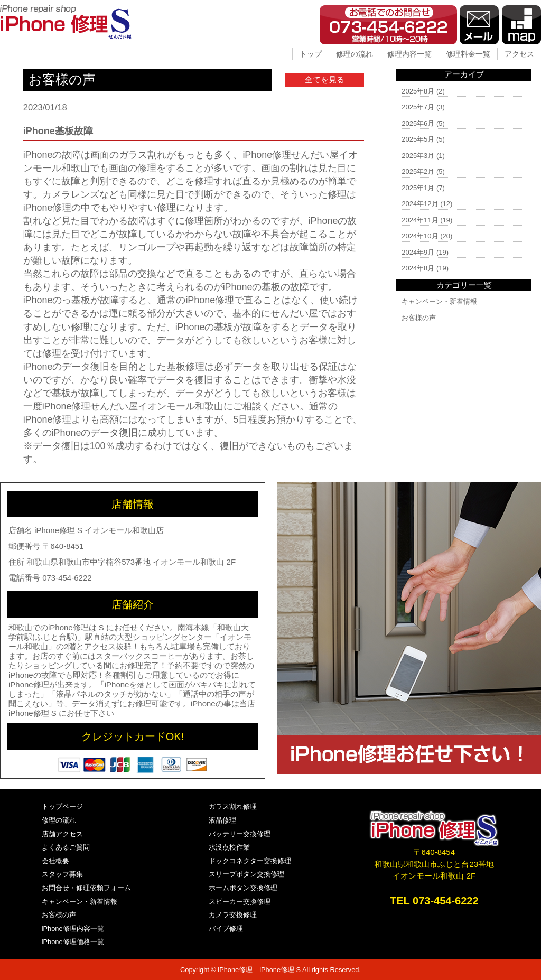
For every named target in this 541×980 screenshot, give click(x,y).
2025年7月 (418, 107)
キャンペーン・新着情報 (439, 301)
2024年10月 (420, 236)
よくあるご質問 (66, 847)
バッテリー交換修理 (240, 834)
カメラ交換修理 (233, 915)
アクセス (519, 54)
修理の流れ (355, 54)
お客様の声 (419, 318)
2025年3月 (418, 156)
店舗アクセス (62, 834)
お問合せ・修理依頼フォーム (86, 888)
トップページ (62, 806)
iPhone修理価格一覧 (73, 942)
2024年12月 (420, 204)
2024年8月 (418, 268)
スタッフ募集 (62, 874)
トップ (311, 54)
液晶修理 (222, 820)
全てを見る (325, 80)
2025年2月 (418, 171)
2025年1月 (418, 188)
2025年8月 (418, 91)
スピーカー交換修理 (240, 902)
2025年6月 (418, 123)
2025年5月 (418, 139)
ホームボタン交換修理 (243, 888)
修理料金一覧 (468, 54)
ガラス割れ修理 (233, 806)
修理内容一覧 (409, 54)
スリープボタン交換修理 (246, 874)
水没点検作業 (229, 847)
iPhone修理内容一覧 (73, 928)
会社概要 (55, 861)
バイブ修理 (226, 928)
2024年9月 (418, 252)
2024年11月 (420, 220)
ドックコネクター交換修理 (250, 861)
